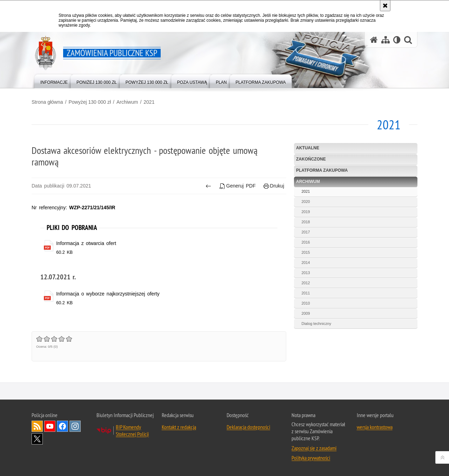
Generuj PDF (237, 186)
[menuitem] (54, 81)
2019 (306, 212)
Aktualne (308, 148)
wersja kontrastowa (375, 427)
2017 (306, 232)
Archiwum (127, 102)
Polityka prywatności (311, 458)
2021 (149, 102)
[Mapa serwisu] (386, 40)
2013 (306, 273)
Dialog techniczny (317, 324)
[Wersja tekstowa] (397, 40)
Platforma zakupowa (322, 170)
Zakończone (311, 159)
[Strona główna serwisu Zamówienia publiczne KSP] (374, 40)
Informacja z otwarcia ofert (86, 243)
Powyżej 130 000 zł (90, 102)
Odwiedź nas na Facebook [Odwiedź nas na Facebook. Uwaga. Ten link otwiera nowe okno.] (62, 426)
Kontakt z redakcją (179, 427)
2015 (306, 252)
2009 (306, 313)
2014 (306, 263)
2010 (306, 303)
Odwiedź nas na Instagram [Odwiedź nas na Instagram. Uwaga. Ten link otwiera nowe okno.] (75, 426)
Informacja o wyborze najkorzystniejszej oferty (108, 294)
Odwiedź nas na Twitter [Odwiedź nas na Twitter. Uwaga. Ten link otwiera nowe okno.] (37, 439)
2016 (306, 242)
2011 (306, 293)
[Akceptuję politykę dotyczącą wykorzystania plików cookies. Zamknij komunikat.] (385, 6)
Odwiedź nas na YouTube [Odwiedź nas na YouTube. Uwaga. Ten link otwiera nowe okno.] (50, 426)
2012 (306, 283)
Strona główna (47, 102)
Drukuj (274, 186)
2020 (306, 202)
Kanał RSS (37, 426)
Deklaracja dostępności (248, 427)
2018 (306, 222)
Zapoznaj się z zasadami (314, 448)
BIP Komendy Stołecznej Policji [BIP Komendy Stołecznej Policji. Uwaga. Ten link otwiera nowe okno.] (132, 430)
